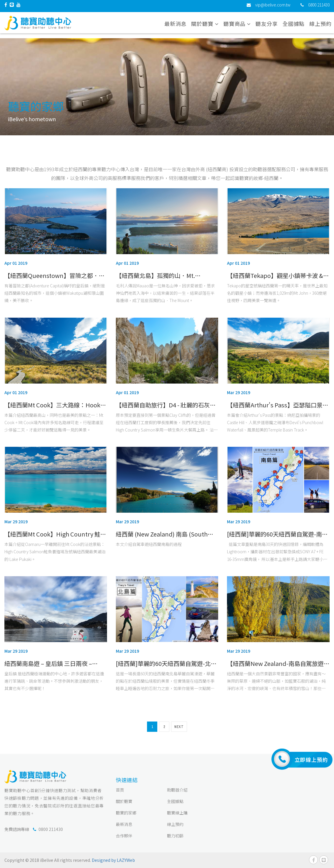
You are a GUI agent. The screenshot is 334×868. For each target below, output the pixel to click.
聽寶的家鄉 (126, 813)
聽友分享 (267, 26)
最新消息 (176, 26)
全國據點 (294, 26)
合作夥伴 (124, 836)
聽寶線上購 (177, 813)
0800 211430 (319, 7)
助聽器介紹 (177, 790)
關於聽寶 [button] (205, 26)
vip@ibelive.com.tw (273, 7)
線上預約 (320, 26)
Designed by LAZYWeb (113, 860)
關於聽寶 (124, 801)
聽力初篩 (175, 836)
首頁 (120, 790)
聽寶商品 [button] (237, 26)
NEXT (179, 727)
